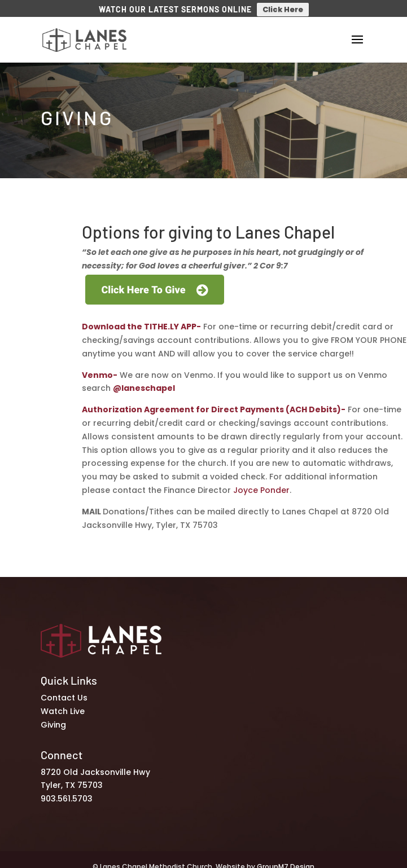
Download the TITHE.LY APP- (141, 322)
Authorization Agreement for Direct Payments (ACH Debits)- (214, 405)
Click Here (283, 9)
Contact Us (64, 693)
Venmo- (100, 370)
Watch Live (63, 707)
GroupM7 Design (286, 862)
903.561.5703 (67, 794)
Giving (53, 720)
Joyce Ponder (261, 486)
